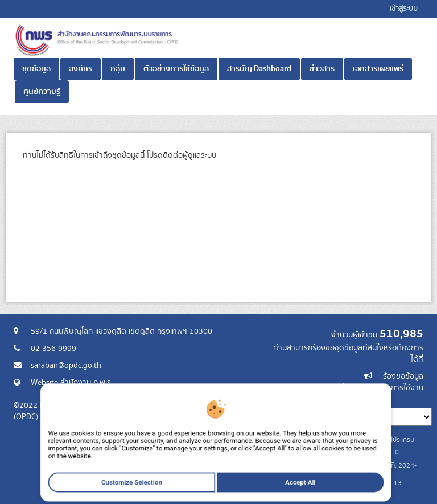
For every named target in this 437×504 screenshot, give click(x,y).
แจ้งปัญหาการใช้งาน (391, 388)
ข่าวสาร (322, 69)
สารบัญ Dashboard (259, 69)
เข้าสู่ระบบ (404, 9)
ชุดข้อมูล (36, 69)
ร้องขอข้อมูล (403, 376)
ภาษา (263, 399)
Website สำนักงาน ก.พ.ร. (72, 383)
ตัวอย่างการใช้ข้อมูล (176, 69)
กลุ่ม (118, 69)
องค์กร (81, 69)
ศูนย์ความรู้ (42, 92)
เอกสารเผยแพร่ (378, 69)
